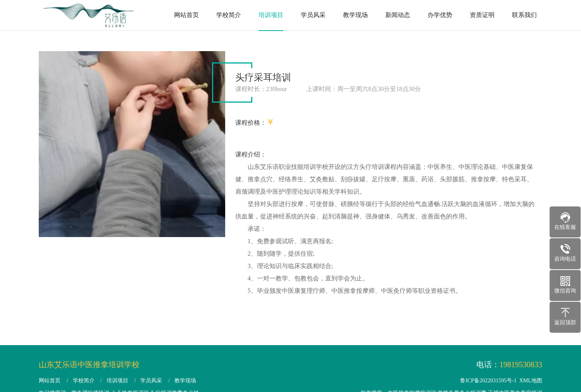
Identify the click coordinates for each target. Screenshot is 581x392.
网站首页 (186, 15)
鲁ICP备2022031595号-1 (488, 379)
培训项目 (271, 15)
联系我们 (524, 15)
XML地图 (531, 379)
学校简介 (229, 15)
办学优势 (440, 15)
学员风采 (313, 15)
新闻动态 (398, 15)
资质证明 (482, 15)
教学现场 (355, 15)
